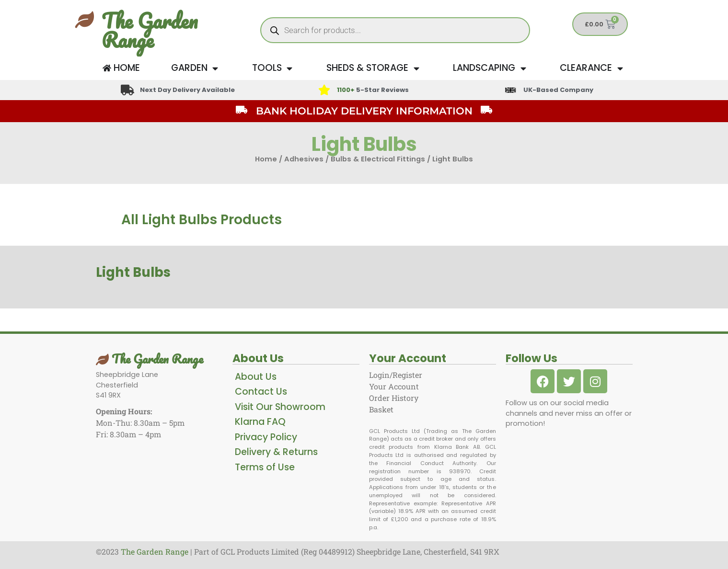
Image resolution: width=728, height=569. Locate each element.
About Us (256, 377)
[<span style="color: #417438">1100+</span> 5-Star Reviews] (324, 90)
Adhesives (304, 159)
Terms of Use (265, 467)
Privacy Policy (266, 437)
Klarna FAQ (260, 422)
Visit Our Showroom (280, 407)
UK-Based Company (558, 90)
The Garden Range (150, 30)
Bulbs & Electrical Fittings (378, 159)
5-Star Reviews (373, 90)
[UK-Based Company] (510, 90)
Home (266, 159)
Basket (381, 409)
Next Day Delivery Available (188, 90)
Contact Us (261, 392)
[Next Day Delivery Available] (127, 90)
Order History (394, 398)
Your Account (394, 386)
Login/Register (396, 375)
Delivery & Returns (276, 452)
